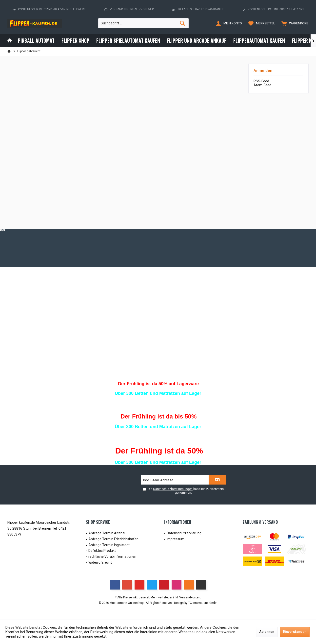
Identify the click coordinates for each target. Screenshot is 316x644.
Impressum (176, 539)
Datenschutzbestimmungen (173, 489)
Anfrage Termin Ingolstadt (109, 545)
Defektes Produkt (102, 551)
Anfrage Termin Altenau (107, 533)
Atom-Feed (262, 85)
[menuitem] (294, 23)
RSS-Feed (261, 81)
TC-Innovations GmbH (203, 603)
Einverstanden (295, 632)
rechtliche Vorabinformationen (112, 557)
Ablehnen (267, 632)
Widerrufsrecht (100, 562)
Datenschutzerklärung (184, 533)
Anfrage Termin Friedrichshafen (113, 539)
